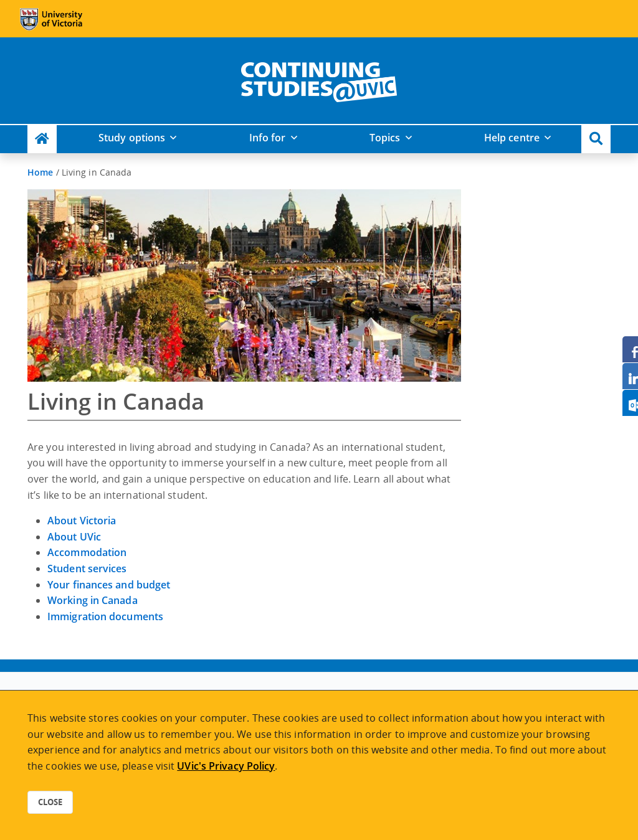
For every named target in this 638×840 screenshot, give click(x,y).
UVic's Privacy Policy (226, 766)
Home (40, 172)
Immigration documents (105, 616)
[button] (596, 139)
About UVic (74, 537)
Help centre (512, 138)
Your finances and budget (109, 585)
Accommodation (87, 552)
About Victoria (82, 521)
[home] (319, 80)
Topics (385, 138)
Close (50, 802)
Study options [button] (132, 138)
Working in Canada (93, 600)
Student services (87, 569)
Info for (268, 138)
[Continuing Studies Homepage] (42, 139)
